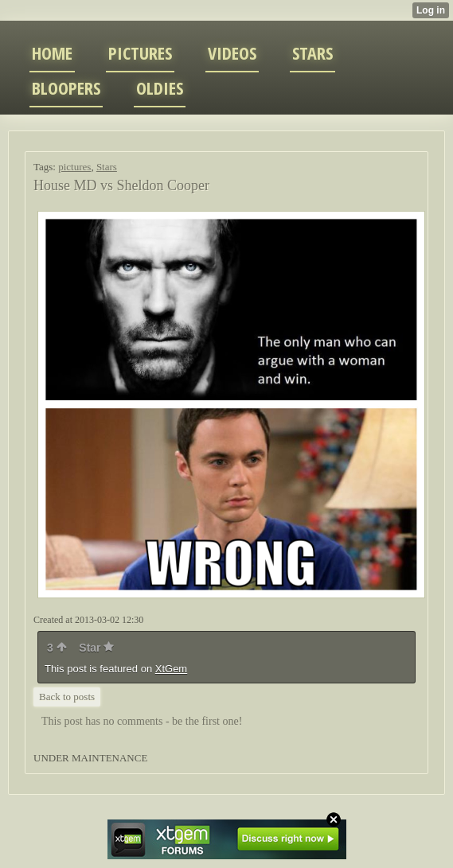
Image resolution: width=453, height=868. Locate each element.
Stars (107, 167)
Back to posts (67, 697)
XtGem (171, 669)
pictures (74, 167)
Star (96, 648)
